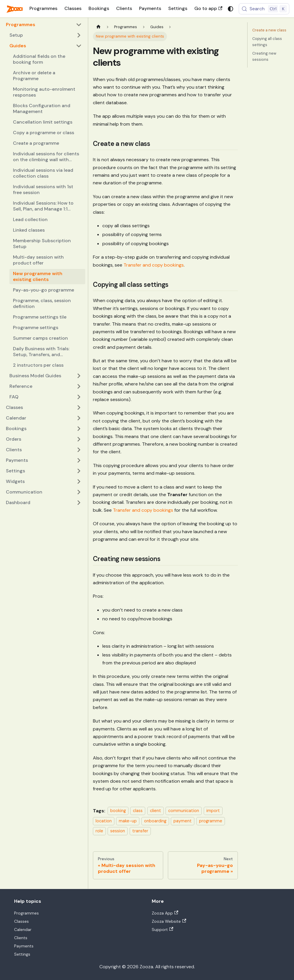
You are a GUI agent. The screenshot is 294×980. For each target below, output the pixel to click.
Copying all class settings (267, 42)
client (156, 811)
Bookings (99, 8)
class (138, 811)
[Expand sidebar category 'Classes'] (79, 408)
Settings (178, 8)
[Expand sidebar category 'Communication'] (79, 492)
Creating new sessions (264, 56)
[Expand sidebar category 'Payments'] (79, 460)
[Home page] (98, 27)
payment (183, 821)
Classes (73, 8)
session (118, 831)
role (99, 831)
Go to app (208, 8)
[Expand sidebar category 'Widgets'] (79, 481)
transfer (140, 831)
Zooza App (165, 913)
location (104, 821)
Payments (150, 8)
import (213, 811)
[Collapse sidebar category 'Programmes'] (79, 25)
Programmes (43, 8)
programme (211, 821)
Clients (124, 8)
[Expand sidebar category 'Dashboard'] (79, 503)
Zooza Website (169, 921)
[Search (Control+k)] (264, 9)
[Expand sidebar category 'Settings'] (79, 471)
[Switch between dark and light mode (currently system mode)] (230, 9)
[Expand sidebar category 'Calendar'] (79, 418)
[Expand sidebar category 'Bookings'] (79, 429)
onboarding (155, 821)
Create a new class (269, 30)
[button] (46, 35)
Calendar (23, 930)
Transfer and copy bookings (154, 265)
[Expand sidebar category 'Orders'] (79, 439)
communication (184, 811)
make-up (128, 821)
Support (162, 930)
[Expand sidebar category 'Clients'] (79, 450)
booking (118, 811)
